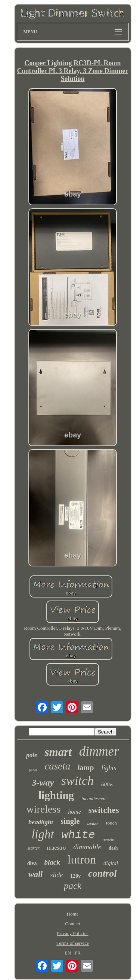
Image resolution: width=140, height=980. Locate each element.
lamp (86, 768)
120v (75, 876)
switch (77, 781)
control (102, 873)
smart (58, 752)
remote (108, 839)
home (74, 812)
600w (107, 784)
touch (111, 823)
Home (73, 914)
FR (78, 953)
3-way (43, 783)
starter (34, 848)
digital (111, 863)
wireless (43, 809)
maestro (57, 848)
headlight (41, 822)
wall (35, 874)
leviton (93, 824)
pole (32, 755)
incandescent (94, 798)
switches (104, 810)
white (78, 835)
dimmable (87, 847)
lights (109, 768)
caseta (57, 766)
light (43, 834)
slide (56, 875)
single (70, 821)
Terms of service (72, 943)
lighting (56, 795)
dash (113, 848)
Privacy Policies (72, 933)
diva (32, 863)
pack (73, 886)
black (52, 862)
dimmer (99, 751)
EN (68, 953)
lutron (82, 859)
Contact (72, 924)
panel (33, 770)
